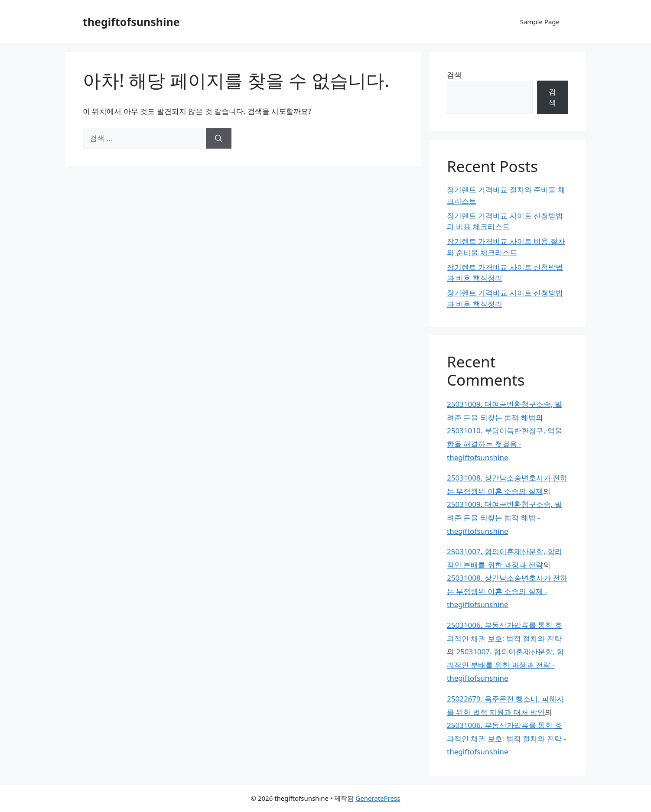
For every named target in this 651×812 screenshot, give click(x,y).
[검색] (219, 138)
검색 (454, 75)
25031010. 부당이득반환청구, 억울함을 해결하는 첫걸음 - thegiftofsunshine (505, 444)
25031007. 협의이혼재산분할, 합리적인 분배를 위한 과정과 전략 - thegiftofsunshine (505, 665)
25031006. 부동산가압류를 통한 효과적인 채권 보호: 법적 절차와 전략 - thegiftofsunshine (506, 738)
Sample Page (540, 22)
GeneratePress (378, 798)
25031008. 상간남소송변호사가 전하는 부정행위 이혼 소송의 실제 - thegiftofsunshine (507, 591)
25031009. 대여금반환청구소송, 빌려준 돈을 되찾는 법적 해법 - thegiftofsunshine (505, 517)
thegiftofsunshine (131, 22)
